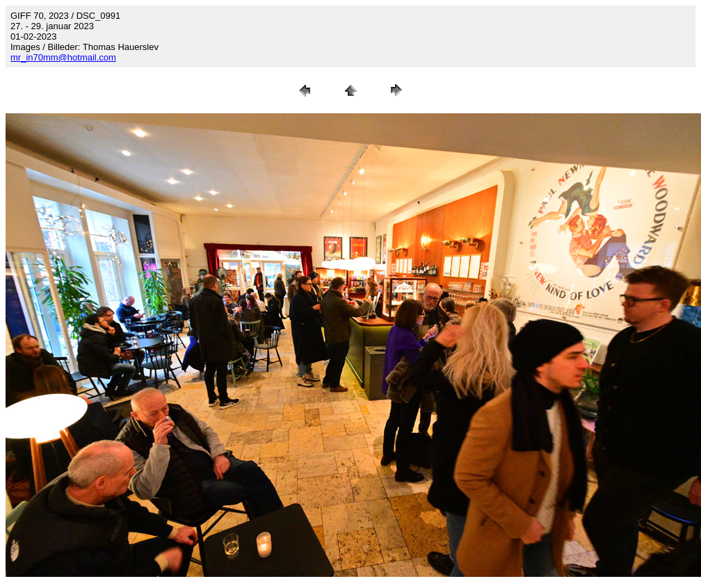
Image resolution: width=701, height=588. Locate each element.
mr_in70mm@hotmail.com (63, 57)
